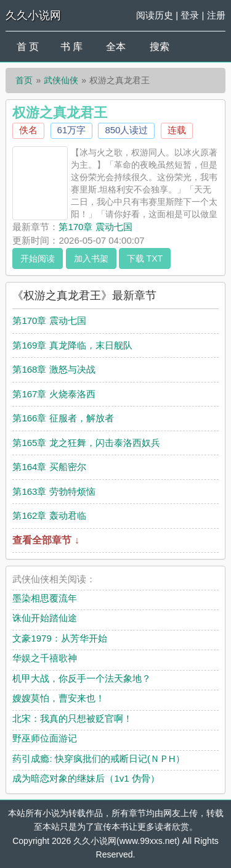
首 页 (28, 47)
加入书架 (91, 258)
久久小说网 (33, 15)
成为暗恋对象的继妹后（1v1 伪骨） (86, 778)
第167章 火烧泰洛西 (54, 394)
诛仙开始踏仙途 (45, 618)
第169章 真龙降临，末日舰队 (72, 345)
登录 (190, 15)
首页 (24, 80)
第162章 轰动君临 (49, 515)
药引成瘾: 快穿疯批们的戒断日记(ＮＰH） (98, 758)
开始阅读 (38, 258)
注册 (216, 15)
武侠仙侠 (61, 80)
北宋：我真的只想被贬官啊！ (72, 718)
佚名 (28, 130)
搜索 (160, 47)
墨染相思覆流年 (45, 598)
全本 (116, 47)
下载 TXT (145, 258)
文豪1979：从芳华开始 (59, 638)
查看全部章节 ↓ (46, 540)
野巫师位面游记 (45, 738)
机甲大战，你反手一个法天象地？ (82, 678)
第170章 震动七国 (95, 227)
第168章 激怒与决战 (54, 369)
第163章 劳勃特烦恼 (54, 491)
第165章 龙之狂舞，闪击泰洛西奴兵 (86, 443)
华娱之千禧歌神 (45, 658)
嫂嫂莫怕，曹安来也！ (59, 698)
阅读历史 (155, 15)
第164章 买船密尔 (49, 467)
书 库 (71, 47)
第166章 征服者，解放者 (63, 418)
